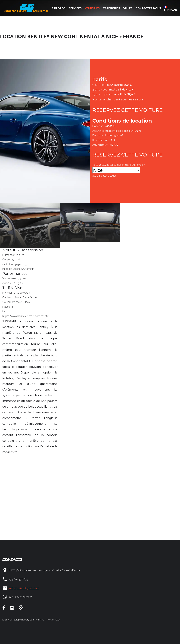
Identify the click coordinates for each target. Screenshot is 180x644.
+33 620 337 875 (18, 579)
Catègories (111, 8)
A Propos (58, 8)
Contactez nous (148, 8)
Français (171, 9)
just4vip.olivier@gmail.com (24, 588)
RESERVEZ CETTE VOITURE (128, 110)
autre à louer (104, 176)
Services (75, 8)
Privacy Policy (53, 620)
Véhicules (92, 8)
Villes (128, 8)
